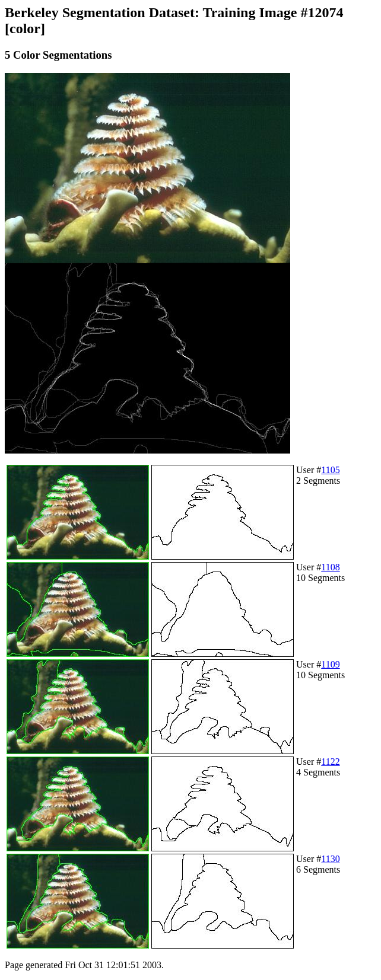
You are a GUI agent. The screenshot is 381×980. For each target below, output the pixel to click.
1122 (330, 762)
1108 (330, 567)
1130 (330, 859)
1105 (330, 470)
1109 (330, 664)
